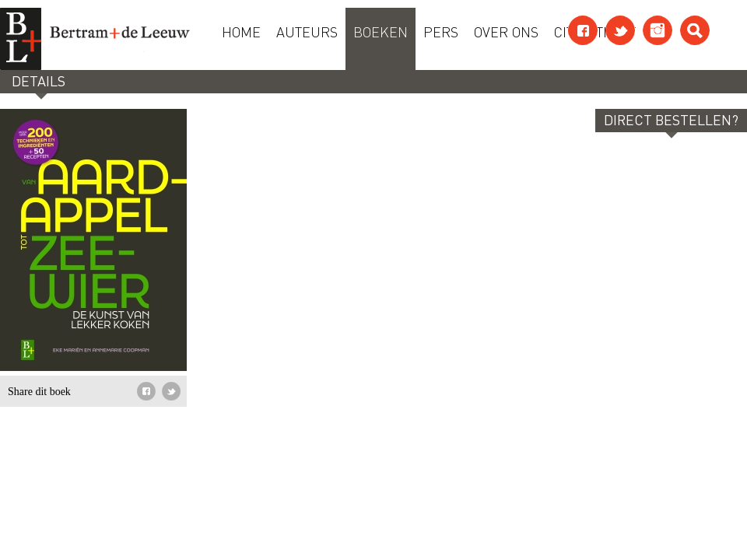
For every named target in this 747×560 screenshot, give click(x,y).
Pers (441, 31)
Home (241, 31)
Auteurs (307, 31)
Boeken (381, 31)
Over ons (506, 31)
